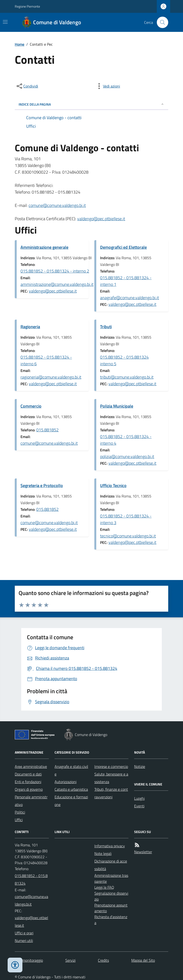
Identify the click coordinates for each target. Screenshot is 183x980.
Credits (103, 960)
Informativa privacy (110, 846)
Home (20, 44)
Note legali (103, 853)
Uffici (19, 820)
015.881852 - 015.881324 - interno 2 (55, 271)
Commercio (31, 406)
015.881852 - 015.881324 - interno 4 (126, 440)
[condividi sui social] (27, 86)
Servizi (70, 960)
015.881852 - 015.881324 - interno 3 (126, 519)
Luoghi (139, 798)
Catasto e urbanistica (71, 789)
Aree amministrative (31, 766)
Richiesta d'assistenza (111, 920)
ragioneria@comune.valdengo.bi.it (51, 377)
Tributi (106, 327)
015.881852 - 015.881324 (31, 879)
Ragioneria (30, 327)
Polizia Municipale (117, 406)
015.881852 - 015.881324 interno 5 (124, 360)
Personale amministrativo (31, 801)
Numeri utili (24, 941)
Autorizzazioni (66, 782)
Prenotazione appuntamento (111, 908)
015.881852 (47, 430)
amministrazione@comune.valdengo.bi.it (57, 284)
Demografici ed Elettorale (123, 247)
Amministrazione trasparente (111, 878)
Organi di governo (29, 789)
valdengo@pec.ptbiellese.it (101, 219)
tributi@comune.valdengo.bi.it (127, 377)
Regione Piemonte (27, 6)
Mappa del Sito (143, 960)
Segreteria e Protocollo (42, 485)
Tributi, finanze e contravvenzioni (111, 793)
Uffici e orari (24, 933)
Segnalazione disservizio (111, 896)
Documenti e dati (28, 774)
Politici (20, 812)
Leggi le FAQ (104, 887)
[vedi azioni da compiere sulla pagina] (108, 86)
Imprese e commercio (111, 766)
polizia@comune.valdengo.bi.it (127, 456)
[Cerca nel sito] (161, 22)
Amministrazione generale (44, 247)
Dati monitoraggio (29, 960)
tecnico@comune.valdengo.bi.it (128, 536)
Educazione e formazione (71, 801)
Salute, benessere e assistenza (111, 778)
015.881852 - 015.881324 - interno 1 (126, 281)
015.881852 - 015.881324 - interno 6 (46, 360)
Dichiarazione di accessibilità (111, 865)
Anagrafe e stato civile (71, 770)
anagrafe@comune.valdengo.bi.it (130, 298)
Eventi (139, 806)
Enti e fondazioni (28, 782)
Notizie (140, 766)
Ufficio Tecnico (113, 485)
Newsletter (143, 852)
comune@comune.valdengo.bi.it (57, 205)
